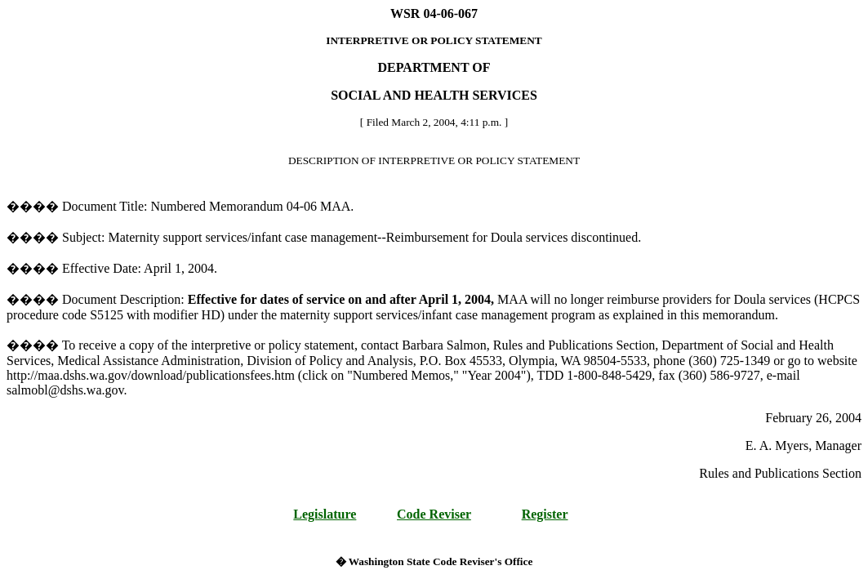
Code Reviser (434, 514)
